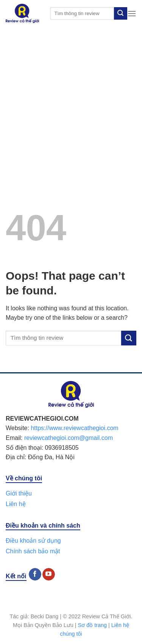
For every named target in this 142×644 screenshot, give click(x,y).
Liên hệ (16, 504)
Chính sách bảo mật (33, 551)
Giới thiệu (19, 493)
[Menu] (132, 13)
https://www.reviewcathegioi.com (74, 428)
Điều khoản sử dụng (33, 541)
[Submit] (120, 14)
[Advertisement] (71, 101)
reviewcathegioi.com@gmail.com (69, 438)
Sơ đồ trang (92, 625)
